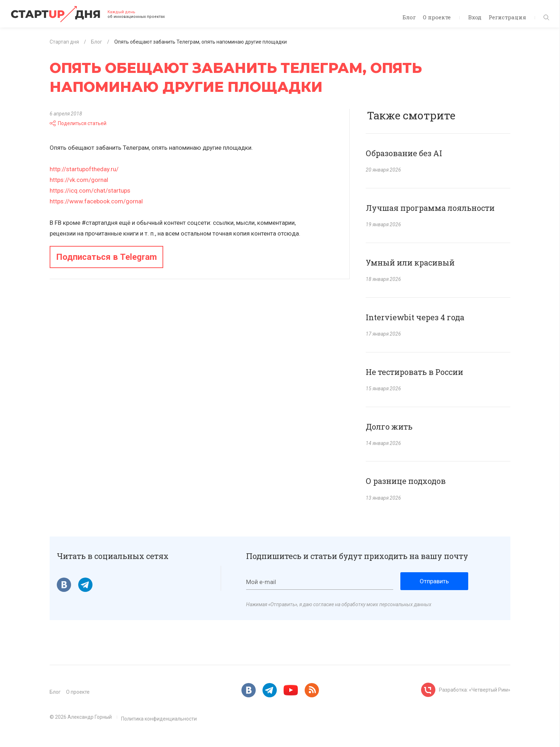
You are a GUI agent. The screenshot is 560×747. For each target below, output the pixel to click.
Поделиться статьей (78, 123)
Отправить (434, 581)
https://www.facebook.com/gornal (96, 201)
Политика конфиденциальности (159, 719)
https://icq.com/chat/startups (90, 191)
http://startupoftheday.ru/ (84, 169)
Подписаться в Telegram (106, 257)
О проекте (437, 17)
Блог (409, 17)
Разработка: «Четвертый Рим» (475, 690)
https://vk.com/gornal (79, 180)
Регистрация (507, 17)
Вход (475, 17)
